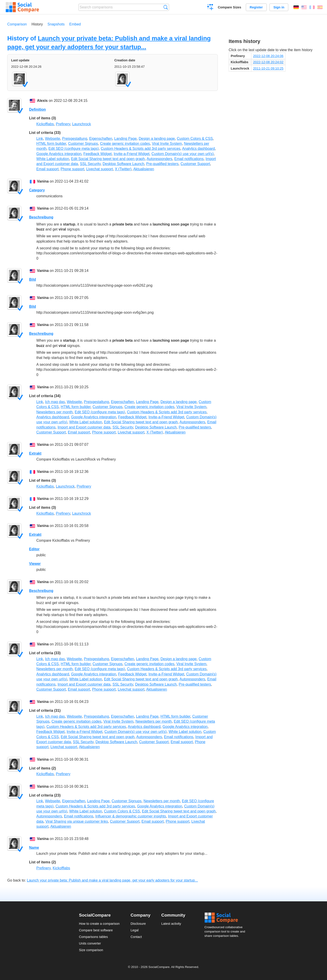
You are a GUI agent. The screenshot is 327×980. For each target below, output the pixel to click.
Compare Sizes (229, 7)
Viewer (35, 564)
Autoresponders (160, 159)
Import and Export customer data (84, 427)
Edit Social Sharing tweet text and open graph (108, 159)
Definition (37, 109)
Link (40, 139)
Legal (135, 930)
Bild (32, 279)
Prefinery (63, 124)
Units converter (90, 943)
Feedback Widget (98, 154)
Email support (47, 169)
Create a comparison (210, 8)
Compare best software (96, 930)
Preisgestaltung (75, 139)
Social (226, 918)
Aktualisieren (144, 169)
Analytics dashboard (198, 149)
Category (37, 190)
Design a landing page (157, 139)
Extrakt (35, 453)
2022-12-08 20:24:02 (268, 62)
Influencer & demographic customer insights (131, 816)
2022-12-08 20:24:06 (268, 56)
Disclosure (138, 924)
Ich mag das (55, 402)
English (304, 7)
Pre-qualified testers (162, 164)
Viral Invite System (167, 144)
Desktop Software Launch (123, 164)
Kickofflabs (45, 124)
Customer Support (195, 164)
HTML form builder (51, 144)
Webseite (52, 139)
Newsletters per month (54, 412)
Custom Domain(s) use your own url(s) (183, 154)
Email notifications (189, 159)
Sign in (279, 7)
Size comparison (91, 950)
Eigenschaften (101, 139)
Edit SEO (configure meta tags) (73, 149)
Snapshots (56, 24)
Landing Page (125, 139)
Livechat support (100, 169)
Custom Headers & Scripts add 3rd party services (141, 149)
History (37, 24)
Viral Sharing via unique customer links (77, 821)
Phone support (72, 169)
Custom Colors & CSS (195, 139)
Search (166, 7)
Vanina (43, 181)
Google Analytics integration (59, 154)
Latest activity (171, 924)
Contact (136, 937)
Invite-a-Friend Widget (132, 154)
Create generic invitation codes (125, 144)
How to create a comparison (99, 924)
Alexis (42, 101)
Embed (75, 24)
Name (34, 848)
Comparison (17, 24)
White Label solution (53, 159)
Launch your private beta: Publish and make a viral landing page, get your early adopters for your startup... (112, 880)
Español (320, 7)
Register (256, 7)
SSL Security (90, 164)
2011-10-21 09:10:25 (268, 68)
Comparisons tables (93, 937)
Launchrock (82, 124)
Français (312, 7)
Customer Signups (83, 144)
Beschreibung (41, 217)
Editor (34, 549)
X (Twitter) (123, 169)
